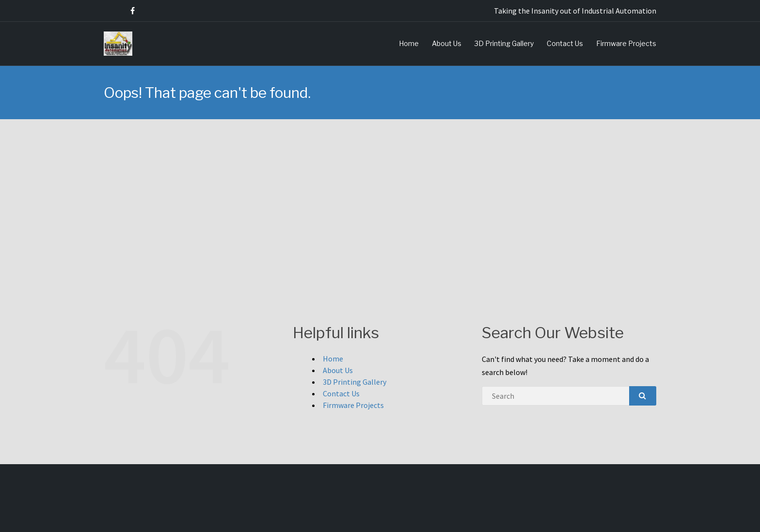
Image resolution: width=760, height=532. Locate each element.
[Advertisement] (380, 192)
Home (409, 43)
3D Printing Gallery (504, 43)
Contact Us (565, 43)
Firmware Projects (626, 43)
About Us (447, 43)
